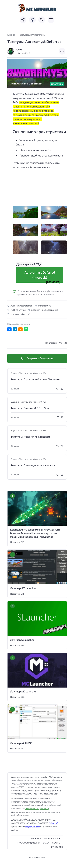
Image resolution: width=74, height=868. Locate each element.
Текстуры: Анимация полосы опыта (33, 465)
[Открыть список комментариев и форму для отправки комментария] (37, 358)
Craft (19, 49)
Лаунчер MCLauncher (23, 691)
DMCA (46, 843)
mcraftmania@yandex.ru (37, 808)
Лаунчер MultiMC (21, 743)
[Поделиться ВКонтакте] (9, 329)
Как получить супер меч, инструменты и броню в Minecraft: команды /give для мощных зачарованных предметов (35, 533)
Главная (36, 838)
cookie (56, 843)
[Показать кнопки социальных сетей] (23, 20)
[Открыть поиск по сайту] (42, 20)
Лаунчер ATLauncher (23, 588)
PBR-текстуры (18, 310)
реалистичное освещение (45, 310)
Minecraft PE (45, 306)
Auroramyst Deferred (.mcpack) (40, 275)
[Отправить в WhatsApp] (26, 329)
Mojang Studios (32, 827)
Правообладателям (29, 843)
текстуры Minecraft (21, 314)
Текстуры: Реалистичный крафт (30, 437)
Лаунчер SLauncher (22, 640)
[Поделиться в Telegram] (15, 329)
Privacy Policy (52, 838)
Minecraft (54, 823)
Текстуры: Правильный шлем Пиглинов (35, 379)
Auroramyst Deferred (21, 306)
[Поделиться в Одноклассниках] (20, 329)
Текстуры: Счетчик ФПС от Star (30, 408)
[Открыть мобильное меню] (51, 20)
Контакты (57, 847)
